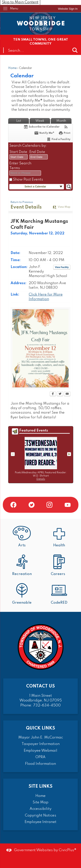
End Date (37, 152)
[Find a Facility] (58, 139)
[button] (75, 50)
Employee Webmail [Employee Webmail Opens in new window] (40, 751)
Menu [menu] (14, 9)
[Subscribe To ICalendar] (41, 127)
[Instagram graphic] (49, 505)
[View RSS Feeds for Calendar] (66, 127)
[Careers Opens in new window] (59, 566)
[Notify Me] (44, 133)
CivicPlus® (68, 850)
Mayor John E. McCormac (41, 738)
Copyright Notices (40, 816)
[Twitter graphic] (32, 505)
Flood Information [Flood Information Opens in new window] (40, 764)
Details (41, 479)
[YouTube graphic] (68, 505)
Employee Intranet (40, 822)
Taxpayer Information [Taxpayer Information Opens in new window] (41, 744)
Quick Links (40, 728)
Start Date (18, 152)
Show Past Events (28, 180)
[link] (68, 9)
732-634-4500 (47, 705)
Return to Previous (22, 202)
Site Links (40, 786)
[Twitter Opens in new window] (60, 394)
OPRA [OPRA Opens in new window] (40, 757)
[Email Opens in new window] (67, 394)
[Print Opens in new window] (64, 133)
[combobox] (18, 157)
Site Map (40, 802)
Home (12, 68)
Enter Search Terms (20, 166)
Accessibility (40, 809)
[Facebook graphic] (13, 505)
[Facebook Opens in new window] (53, 394)
